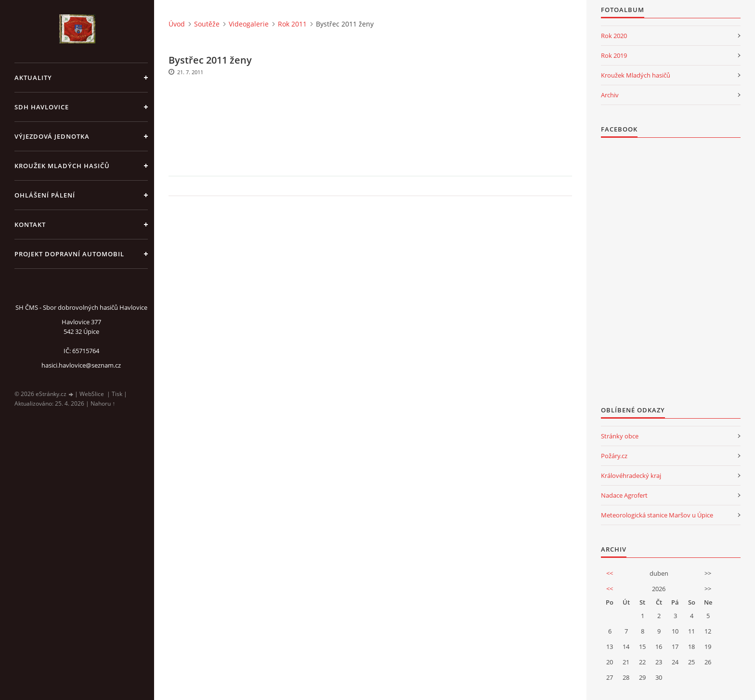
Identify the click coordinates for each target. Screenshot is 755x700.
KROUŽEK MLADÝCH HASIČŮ (62, 166)
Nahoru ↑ (103, 403)
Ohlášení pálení (45, 195)
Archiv (610, 95)
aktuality (33, 78)
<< (610, 573)
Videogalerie (249, 24)
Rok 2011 (292, 24)
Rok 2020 (614, 36)
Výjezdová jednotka (52, 136)
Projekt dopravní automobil (69, 254)
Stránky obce (620, 436)
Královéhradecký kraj (631, 475)
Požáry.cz (614, 456)
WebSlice (92, 394)
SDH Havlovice (42, 107)
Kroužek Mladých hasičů (636, 75)
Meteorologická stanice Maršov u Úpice (657, 515)
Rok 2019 (614, 55)
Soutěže (207, 24)
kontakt (30, 225)
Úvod (177, 24)
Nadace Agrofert (624, 495)
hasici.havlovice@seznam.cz (81, 365)
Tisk (117, 394)
